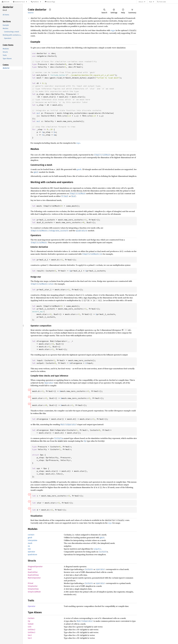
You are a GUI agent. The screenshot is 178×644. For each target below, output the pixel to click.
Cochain (31, 618)
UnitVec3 (32, 632)
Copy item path (50, 10)
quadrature (32, 555)
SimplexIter (33, 586)
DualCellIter (33, 572)
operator (31, 552)
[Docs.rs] (6, 2)
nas (29, 549)
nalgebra (97, 549)
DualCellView (33, 575)
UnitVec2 (32, 630)
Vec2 (30, 635)
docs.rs (141, 2)
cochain (31, 535)
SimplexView (33, 589)
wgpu (113, 30)
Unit (30, 627)
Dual (30, 569)
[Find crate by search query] (168, 2)
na (29, 546)
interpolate (33, 540)
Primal (31, 583)
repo (78, 143)
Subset (31, 624)
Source (31, 13)
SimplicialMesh (34, 592)
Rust (151, 2)
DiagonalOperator (35, 567)
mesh (30, 543)
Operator (32, 606)
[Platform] (36, 2)
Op (29, 621)
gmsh (79, 169)
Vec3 (30, 638)
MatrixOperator (34, 578)
